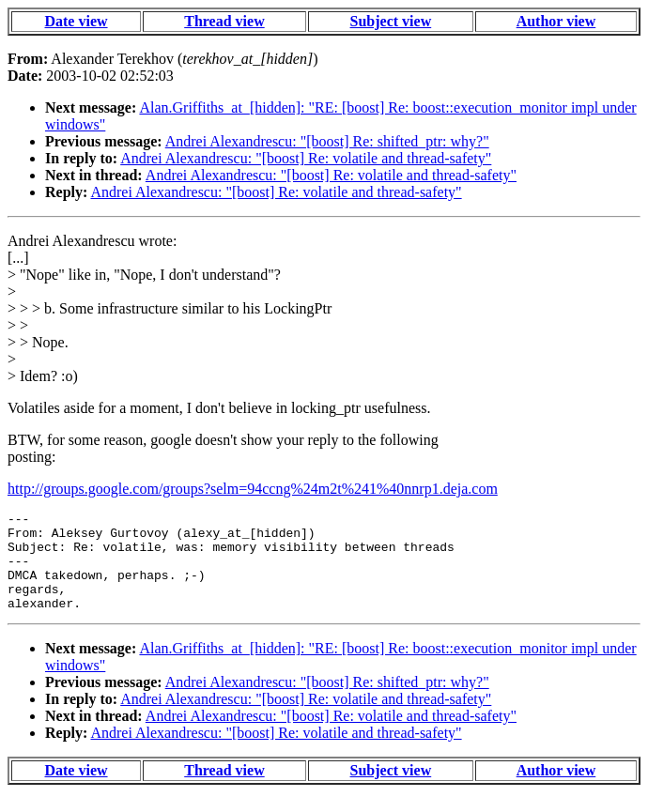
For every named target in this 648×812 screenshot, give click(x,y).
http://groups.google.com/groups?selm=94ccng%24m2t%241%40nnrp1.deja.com (253, 489)
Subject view (391, 21)
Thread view (224, 21)
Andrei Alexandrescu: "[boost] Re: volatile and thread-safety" (306, 158)
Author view (556, 21)
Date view (76, 21)
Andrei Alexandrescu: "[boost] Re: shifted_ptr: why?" (327, 141)
